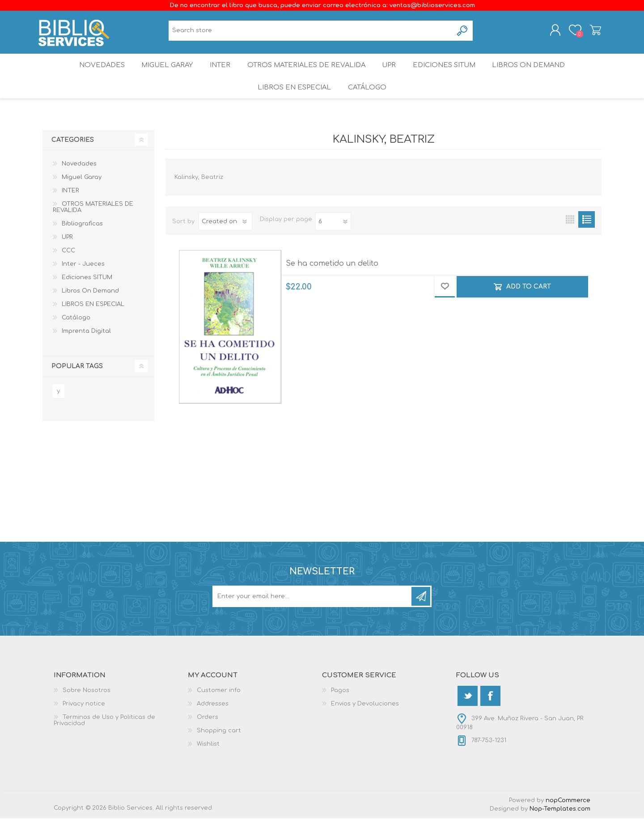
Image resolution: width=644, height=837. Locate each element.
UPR (392, 74)
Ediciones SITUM (451, 74)
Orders (208, 736)
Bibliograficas (82, 242)
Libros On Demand (539, 74)
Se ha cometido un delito (332, 282)
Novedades (93, 74)
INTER (219, 74)
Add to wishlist (445, 306)
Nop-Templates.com (560, 828)
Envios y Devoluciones (365, 722)
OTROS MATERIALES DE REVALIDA (307, 74)
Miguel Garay (161, 74)
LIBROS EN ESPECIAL (292, 103)
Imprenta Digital (86, 350)
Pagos (340, 709)
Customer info (219, 709)
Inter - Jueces (83, 283)
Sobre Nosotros (87, 709)
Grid (570, 238)
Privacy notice (84, 722)
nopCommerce (568, 819)
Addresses (213, 722)
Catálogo (368, 103)
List (587, 238)
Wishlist (208, 763)
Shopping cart (591, 33)
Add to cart (529, 306)
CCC (68, 269)
